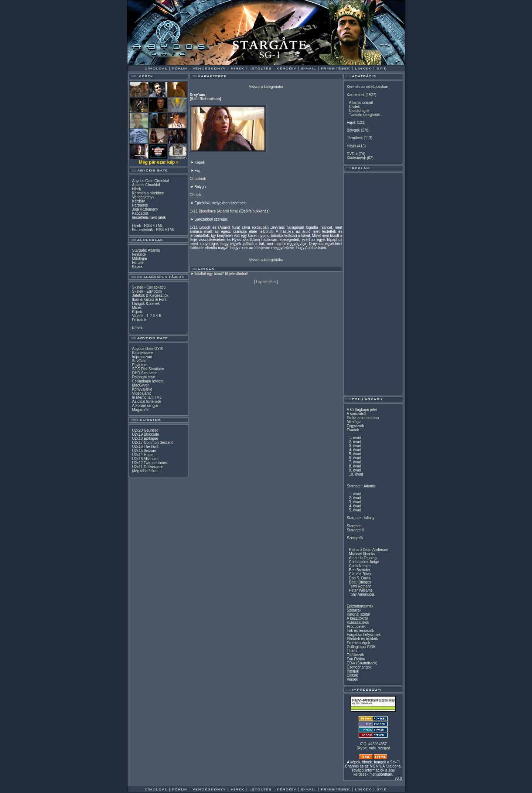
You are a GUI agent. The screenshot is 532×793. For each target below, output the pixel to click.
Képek (137, 267)
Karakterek (355, 95)
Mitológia (139, 258)
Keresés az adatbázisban (367, 87)
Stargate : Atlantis (361, 486)
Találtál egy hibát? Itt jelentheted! (221, 274)
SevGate (139, 361)
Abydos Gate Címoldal (150, 181)
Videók (137, 316)
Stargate (354, 526)
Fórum (137, 263)
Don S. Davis (359, 578)
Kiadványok (356, 158)
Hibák (351, 146)
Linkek (352, 651)
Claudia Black (360, 574)
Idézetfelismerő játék (149, 217)
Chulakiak (198, 179)
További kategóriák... (366, 115)
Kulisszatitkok (358, 622)
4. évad (355, 450)
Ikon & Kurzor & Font (149, 299)
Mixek (137, 308)
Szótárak (354, 610)
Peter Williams (361, 590)
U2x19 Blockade (145, 434)
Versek (352, 679)
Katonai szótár (358, 614)
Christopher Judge (364, 562)
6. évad (355, 458)
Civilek (354, 107)
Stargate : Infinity (360, 518)
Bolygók (353, 130)
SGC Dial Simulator (148, 369)
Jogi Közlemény (145, 209)
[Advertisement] (373, 284)
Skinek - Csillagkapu (149, 287)
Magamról (140, 410)
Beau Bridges (360, 582)
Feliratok (139, 254)
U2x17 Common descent (152, 443)
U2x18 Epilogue (145, 438)
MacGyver (140, 385)
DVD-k (352, 154)
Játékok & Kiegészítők (150, 295)
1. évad (355, 438)
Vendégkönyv (143, 197)
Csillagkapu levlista (148, 381)
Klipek (137, 312)
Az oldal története (146, 401)
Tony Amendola (361, 594)
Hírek (136, 189)
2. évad (355, 442)
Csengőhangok (359, 667)
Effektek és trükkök (362, 639)
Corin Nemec (359, 566)
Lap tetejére (266, 282)
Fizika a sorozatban (363, 418)
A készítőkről (357, 618)
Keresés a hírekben (148, 193)
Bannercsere (142, 353)
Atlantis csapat (361, 103)
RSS (148, 226)
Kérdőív (138, 201)
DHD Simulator (144, 373)
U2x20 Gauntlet (145, 430)
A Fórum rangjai (145, 406)
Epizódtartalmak (360, 606)
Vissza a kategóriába (266, 87)
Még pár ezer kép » (159, 162)
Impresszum (142, 357)
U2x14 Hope (142, 455)
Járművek (354, 138)
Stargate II (355, 530)
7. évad (355, 462)
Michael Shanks (362, 554)
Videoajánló (141, 393)
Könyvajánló (142, 389)
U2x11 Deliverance (148, 467)
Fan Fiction (356, 659)
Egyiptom (140, 365)
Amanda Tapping (363, 558)
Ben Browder (359, 570)
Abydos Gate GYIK (148, 349)
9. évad (355, 470)
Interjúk (353, 671)
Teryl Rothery (360, 586)
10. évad (356, 474)
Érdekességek (358, 643)
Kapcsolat (140, 213)
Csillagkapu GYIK (361, 647)
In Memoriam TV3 (146, 397)
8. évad (355, 466)
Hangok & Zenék (146, 304)
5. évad (355, 454)
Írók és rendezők (360, 631)
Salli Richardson (205, 99)
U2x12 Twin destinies (149, 463)
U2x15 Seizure (144, 451)
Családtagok (359, 111)
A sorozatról (356, 414)
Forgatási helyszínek (364, 635)
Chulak (195, 195)
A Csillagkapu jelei (362, 410)
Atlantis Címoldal (146, 185)
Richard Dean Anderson (368, 550)
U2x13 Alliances (145, 459)
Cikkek (352, 675)
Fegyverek (355, 426)
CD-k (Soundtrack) (362, 663)
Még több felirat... (146, 471)
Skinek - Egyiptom (147, 291)
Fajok (351, 122)
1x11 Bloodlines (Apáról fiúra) (214, 211)
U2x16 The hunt (145, 447)
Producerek (356, 627)
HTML (158, 226)
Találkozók (355, 655)
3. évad (355, 446)
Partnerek (140, 205)
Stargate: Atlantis (146, 250)
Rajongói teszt (144, 377)
